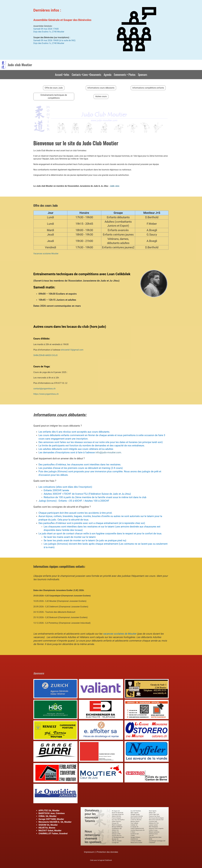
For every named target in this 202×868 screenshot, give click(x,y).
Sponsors (143, 75)
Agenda (108, 75)
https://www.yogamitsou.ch (46, 394)
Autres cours (101, 96)
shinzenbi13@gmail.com (72, 350)
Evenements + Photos (125, 75)
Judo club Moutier (20, 65)
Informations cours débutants (101, 88)
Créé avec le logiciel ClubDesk (101, 860)
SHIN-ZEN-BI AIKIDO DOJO (45, 355)
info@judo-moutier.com (108, 452)
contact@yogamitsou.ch (44, 389)
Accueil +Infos (62, 75)
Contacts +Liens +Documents (86, 75)
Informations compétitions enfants (148, 88)
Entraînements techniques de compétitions (54, 96)
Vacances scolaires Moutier (46, 254)
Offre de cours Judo (54, 88)
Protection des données (107, 852)
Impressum (89, 852)
